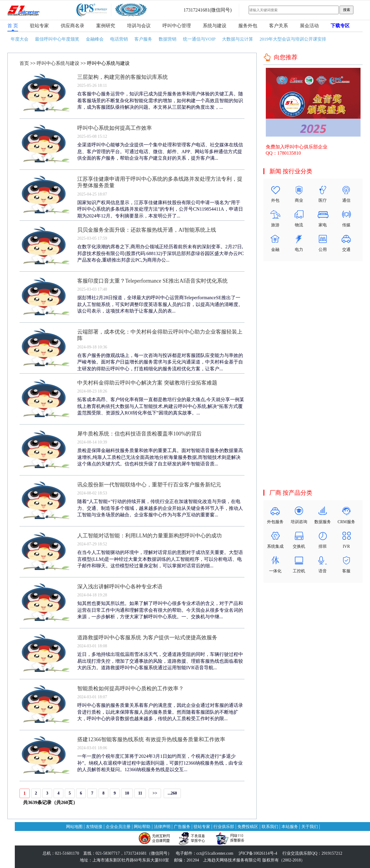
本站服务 (290, 827)
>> (155, 793)
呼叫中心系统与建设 (58, 63)
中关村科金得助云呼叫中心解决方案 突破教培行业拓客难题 (147, 383)
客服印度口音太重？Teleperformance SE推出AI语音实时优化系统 (152, 281)
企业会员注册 (118, 827)
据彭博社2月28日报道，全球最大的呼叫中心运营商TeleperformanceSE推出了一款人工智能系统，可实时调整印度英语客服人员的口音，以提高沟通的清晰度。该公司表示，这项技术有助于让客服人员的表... (160, 304)
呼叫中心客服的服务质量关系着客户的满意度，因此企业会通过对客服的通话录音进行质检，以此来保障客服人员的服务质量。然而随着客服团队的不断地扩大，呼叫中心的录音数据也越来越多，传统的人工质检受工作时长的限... (160, 712)
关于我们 (310, 827)
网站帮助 (142, 827)
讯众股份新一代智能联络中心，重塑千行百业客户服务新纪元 (149, 485)
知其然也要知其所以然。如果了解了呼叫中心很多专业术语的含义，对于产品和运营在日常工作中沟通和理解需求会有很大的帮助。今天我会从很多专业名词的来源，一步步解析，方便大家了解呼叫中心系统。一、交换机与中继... (160, 610)
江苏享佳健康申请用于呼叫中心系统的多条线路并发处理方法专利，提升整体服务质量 (160, 182)
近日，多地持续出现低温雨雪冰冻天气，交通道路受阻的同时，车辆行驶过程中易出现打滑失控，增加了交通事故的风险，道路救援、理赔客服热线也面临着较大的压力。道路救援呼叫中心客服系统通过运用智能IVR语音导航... (160, 661)
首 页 (13, 26)
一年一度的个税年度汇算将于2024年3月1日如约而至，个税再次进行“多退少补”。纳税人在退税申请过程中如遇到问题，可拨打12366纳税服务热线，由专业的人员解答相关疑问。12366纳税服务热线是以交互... (160, 763)
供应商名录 (73, 26)
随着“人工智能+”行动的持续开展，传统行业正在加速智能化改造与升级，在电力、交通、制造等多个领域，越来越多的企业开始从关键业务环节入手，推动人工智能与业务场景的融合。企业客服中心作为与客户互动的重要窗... (160, 508)
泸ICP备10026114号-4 (258, 853)
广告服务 (182, 827)
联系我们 (270, 827)
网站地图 (74, 827)
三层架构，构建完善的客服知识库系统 (123, 77)
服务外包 (248, 26)
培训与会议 (139, 26)
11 (140, 793)
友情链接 (94, 827)
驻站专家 (39, 26)
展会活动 (309, 26)
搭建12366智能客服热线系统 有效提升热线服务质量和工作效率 (151, 739)
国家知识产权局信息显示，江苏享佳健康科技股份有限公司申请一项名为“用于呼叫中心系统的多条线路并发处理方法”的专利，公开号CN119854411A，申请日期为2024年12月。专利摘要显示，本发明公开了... (160, 209)
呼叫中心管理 (177, 26)
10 (127, 793)
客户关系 (279, 26)
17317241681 (197, 10)
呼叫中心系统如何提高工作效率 (115, 128)
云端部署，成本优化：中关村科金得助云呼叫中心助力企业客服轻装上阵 (160, 335)
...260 (172, 793)
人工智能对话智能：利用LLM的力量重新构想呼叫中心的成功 (149, 536)
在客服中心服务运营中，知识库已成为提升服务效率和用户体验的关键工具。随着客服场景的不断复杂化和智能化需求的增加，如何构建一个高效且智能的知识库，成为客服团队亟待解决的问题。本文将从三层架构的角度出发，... (160, 100)
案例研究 (106, 26)
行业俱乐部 (224, 827)
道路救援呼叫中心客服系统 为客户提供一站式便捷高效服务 (147, 638)
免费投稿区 (248, 827)
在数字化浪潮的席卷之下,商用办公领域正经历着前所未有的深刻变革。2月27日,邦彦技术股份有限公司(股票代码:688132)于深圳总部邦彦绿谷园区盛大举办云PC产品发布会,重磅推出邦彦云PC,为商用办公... (161, 253)
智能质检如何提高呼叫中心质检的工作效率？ (131, 688)
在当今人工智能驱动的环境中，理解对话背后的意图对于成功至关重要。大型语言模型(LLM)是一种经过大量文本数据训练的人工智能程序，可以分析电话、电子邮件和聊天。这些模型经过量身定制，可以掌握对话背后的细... (160, 559)
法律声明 (162, 827)
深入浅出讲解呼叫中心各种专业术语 (120, 587)
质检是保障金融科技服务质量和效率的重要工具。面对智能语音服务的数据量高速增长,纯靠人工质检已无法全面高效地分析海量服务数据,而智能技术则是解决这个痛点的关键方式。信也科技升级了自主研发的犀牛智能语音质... (160, 457)
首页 (24, 63)
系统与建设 (215, 26)
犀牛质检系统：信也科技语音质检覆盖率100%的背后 (139, 434)
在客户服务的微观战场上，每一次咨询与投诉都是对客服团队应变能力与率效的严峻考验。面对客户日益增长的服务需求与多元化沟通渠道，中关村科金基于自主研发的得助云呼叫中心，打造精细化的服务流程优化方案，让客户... (160, 362)
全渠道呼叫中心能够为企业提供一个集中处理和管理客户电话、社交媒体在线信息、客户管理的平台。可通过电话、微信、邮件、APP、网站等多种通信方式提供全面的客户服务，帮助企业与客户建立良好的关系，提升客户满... (160, 151)
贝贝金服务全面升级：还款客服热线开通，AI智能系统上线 (147, 230)
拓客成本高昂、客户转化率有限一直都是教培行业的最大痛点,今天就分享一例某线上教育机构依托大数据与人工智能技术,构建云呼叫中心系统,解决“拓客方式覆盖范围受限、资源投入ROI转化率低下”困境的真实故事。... (161, 406)
